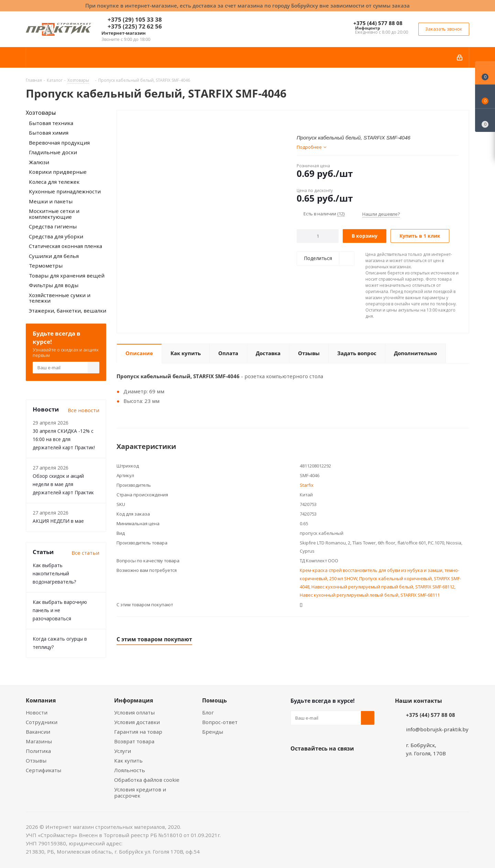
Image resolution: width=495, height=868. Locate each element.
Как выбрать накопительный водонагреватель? (54, 573)
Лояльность (130, 770)
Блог (208, 712)
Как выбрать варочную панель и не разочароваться (60, 610)
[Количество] (318, 236)
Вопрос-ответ (220, 722)
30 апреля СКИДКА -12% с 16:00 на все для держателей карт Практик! (64, 439)
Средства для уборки (56, 236)
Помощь (214, 700)
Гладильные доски (53, 152)
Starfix (307, 485)
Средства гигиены (53, 226)
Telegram (349, 765)
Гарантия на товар (138, 732)
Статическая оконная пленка (65, 246)
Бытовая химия (49, 133)
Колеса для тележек (54, 182)
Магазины (39, 741)
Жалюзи (39, 162)
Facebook (315, 765)
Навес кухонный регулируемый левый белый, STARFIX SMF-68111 (370, 595)
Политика (38, 751)
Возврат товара (134, 741)
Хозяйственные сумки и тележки (60, 298)
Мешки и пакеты (51, 201)
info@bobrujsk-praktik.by (437, 729)
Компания (41, 700)
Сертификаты (43, 770)
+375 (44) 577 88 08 (378, 23)
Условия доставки (137, 722)
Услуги (123, 751)
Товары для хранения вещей (67, 275)
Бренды (213, 732)
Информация (134, 700)
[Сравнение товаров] (485, 120)
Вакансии (38, 732)
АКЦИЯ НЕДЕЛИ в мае (58, 521)
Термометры (46, 266)
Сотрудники (42, 722)
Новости (37, 712)
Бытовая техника (51, 123)
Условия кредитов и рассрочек (140, 792)
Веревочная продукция (59, 143)
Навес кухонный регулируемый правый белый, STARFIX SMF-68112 (383, 587)
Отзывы (36, 760)
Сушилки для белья (54, 256)
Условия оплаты (134, 712)
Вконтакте (297, 765)
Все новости (84, 410)
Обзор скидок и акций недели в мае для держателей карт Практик (63, 484)
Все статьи (85, 553)
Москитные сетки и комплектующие (54, 214)
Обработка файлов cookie (147, 780)
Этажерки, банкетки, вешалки (68, 311)
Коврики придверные (58, 172)
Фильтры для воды (54, 285)
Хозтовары (41, 113)
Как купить (128, 760)
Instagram (332, 765)
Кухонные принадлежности (65, 191)
